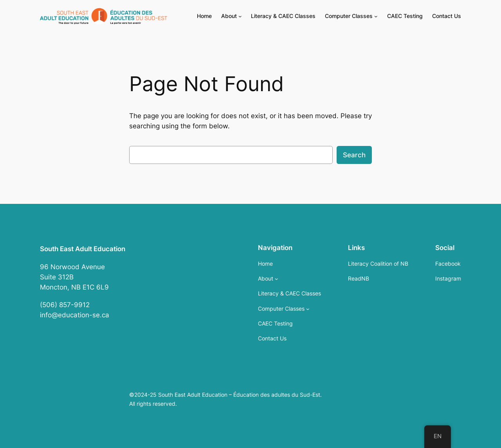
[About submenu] (240, 16)
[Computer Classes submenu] (376, 16)
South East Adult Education (83, 249)
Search (354, 155)
